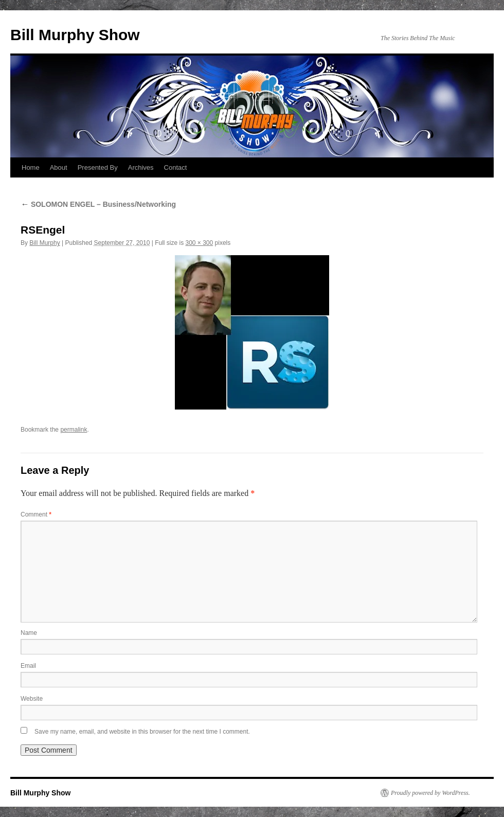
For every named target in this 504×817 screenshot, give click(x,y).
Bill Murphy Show (75, 35)
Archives (141, 167)
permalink (74, 430)
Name (29, 633)
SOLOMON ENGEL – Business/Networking (98, 204)
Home (31, 167)
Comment (36, 514)
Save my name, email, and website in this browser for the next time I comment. (142, 732)
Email (28, 666)
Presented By (98, 167)
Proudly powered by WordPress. (430, 793)
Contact (176, 167)
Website (32, 699)
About (59, 167)
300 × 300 (200, 243)
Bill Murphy (44, 243)
